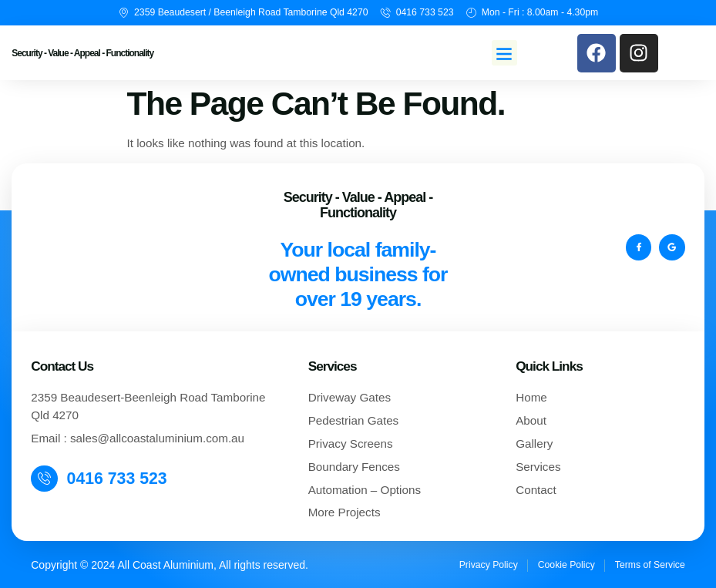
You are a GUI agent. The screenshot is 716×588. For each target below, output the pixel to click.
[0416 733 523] (45, 479)
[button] (504, 53)
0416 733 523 (118, 479)
